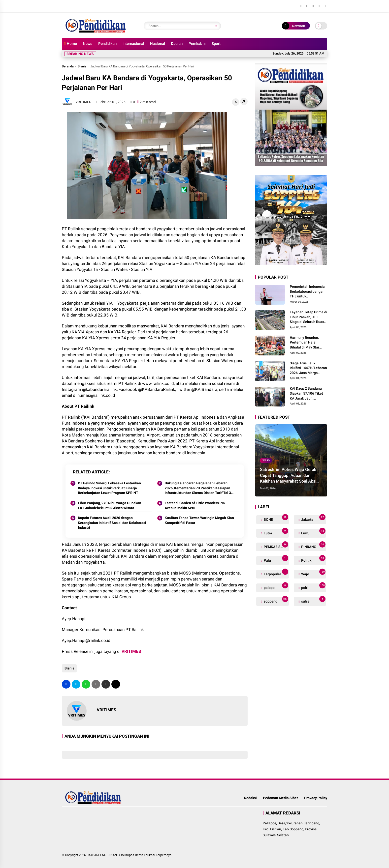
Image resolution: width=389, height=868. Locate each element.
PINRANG (313, 546)
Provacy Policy (316, 798)
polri (313, 587)
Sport (216, 44)
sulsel (313, 600)
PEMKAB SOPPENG (276, 546)
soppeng (276, 600)
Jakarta (313, 518)
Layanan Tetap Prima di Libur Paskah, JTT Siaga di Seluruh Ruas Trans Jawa (308, 317)
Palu (276, 559)
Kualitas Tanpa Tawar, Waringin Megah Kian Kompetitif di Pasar (199, 520)
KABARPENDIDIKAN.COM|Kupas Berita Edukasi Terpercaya (130, 855)
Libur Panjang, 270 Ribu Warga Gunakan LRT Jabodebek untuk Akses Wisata (110, 505)
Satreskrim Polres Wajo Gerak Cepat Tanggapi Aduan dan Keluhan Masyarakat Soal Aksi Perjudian (288, 476)
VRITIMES (131, 651)
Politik (313, 559)
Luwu (313, 532)
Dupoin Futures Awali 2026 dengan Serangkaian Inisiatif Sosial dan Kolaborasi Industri (112, 523)
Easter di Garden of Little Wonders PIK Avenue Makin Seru (195, 505)
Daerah (177, 44)
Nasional (158, 44)
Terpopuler (276, 573)
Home (71, 44)
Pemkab (195, 44)
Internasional (133, 44)
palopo (276, 587)
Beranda (68, 66)
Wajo (266, 460)
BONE (276, 518)
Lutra (276, 532)
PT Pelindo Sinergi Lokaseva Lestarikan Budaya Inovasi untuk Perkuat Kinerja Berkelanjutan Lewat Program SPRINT (109, 488)
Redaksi (250, 798)
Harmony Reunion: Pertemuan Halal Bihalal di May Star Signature (305, 343)
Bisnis (82, 66)
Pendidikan (107, 44)
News (88, 44)
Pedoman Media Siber (280, 798)
